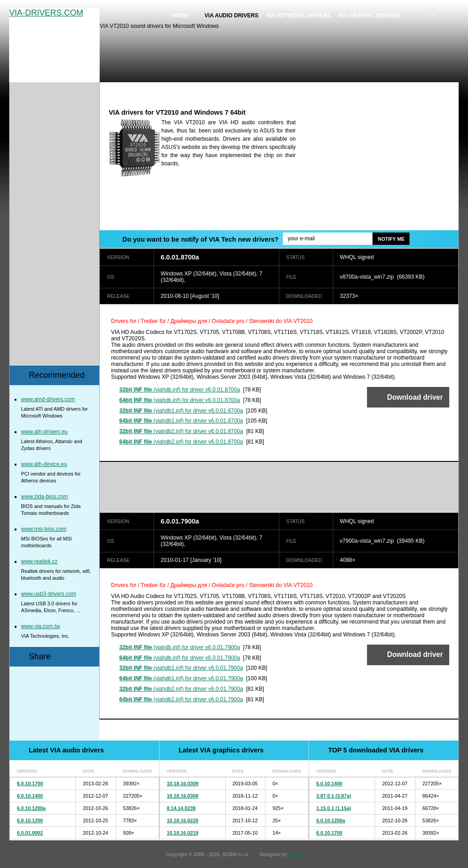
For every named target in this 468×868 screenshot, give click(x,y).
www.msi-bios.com (44, 529)
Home (181, 16)
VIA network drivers (298, 16)
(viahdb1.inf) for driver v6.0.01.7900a (181, 668)
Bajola (295, 854)
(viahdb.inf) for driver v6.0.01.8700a (180, 390)
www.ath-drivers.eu (44, 432)
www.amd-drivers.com (48, 399)
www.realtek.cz (39, 561)
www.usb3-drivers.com (49, 594)
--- (432, 16)
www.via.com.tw (40, 626)
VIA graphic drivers (370, 16)
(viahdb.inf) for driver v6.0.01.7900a (180, 647)
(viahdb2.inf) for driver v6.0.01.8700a (181, 431)
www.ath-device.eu (44, 464)
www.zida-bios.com (45, 497)
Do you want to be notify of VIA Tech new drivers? (200, 239)
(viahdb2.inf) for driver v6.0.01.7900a (181, 689)
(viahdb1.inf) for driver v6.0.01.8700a (181, 411)
